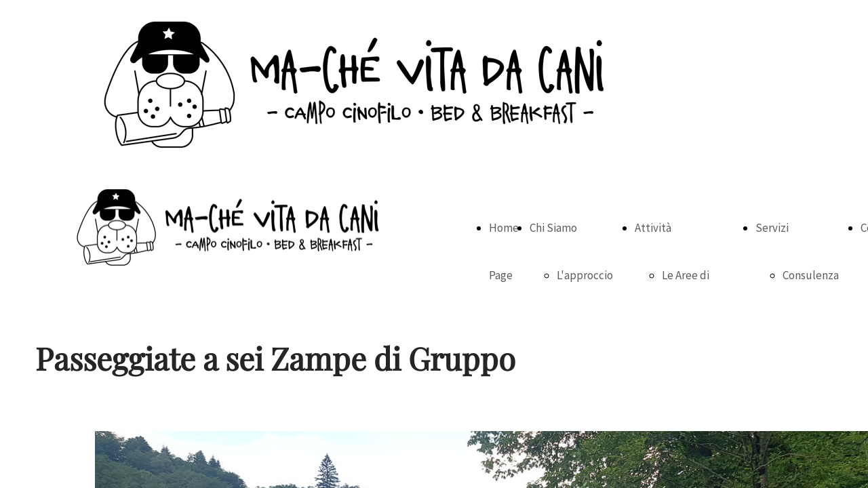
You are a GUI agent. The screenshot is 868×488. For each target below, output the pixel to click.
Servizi (772, 228)
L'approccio (585, 275)
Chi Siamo (553, 228)
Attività (653, 228)
